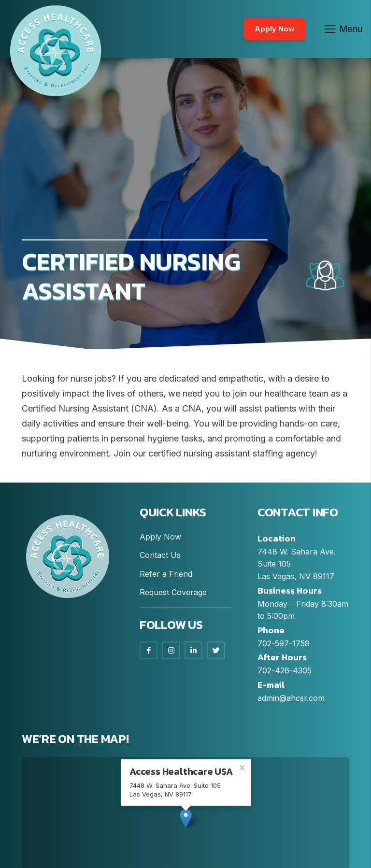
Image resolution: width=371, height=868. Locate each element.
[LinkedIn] (194, 651)
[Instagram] (171, 651)
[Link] (56, 51)
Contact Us (160, 555)
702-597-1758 (284, 643)
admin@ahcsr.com (291, 698)
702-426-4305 (285, 670)
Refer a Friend (166, 574)
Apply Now (160, 537)
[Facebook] (149, 651)
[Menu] (344, 29)
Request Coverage (173, 592)
